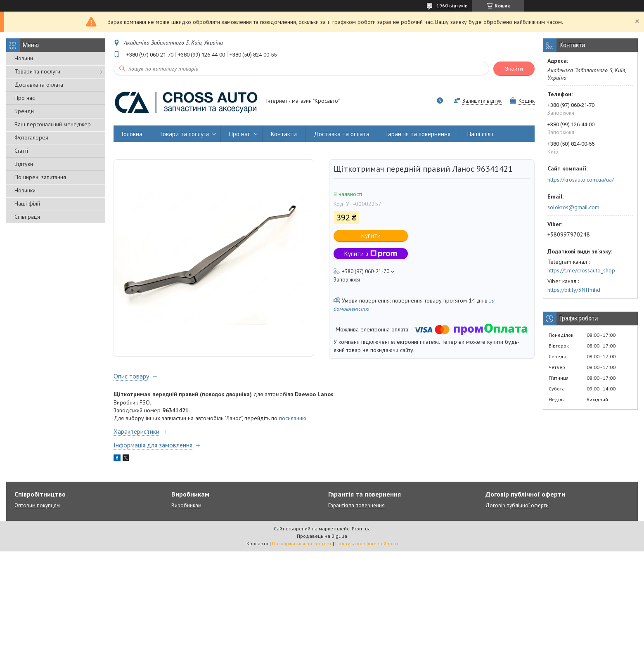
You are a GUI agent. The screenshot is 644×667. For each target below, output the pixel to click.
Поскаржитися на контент (302, 550)
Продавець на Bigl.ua (322, 543)
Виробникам (186, 512)
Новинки (25, 190)
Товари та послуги (37, 71)
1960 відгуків (452, 6)
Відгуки (24, 164)
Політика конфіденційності (367, 550)
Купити (371, 235)
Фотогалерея (31, 137)
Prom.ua (361, 535)
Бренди (24, 111)
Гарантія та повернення (418, 134)
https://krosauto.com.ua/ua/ (581, 180)
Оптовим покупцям (37, 512)
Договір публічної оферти (517, 512)
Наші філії (27, 203)
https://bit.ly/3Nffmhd (574, 290)
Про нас (25, 98)
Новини (24, 58)
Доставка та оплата (39, 85)
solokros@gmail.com (573, 207)
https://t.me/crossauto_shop (581, 270)
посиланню (293, 425)
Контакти (284, 134)
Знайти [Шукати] (514, 69)
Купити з (371, 254)
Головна (132, 134)
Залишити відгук (482, 101)
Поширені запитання (40, 177)
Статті (21, 151)
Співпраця (27, 217)
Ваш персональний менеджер (53, 124)
